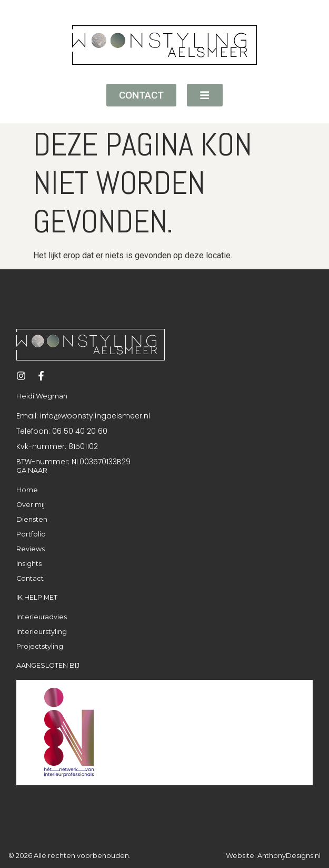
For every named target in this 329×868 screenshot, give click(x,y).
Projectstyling (40, 646)
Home (27, 490)
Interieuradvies (42, 617)
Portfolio (31, 534)
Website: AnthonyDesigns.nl (273, 856)
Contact (30, 578)
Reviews (31, 549)
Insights (29, 564)
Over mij (31, 505)
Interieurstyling (42, 632)
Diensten (32, 519)
